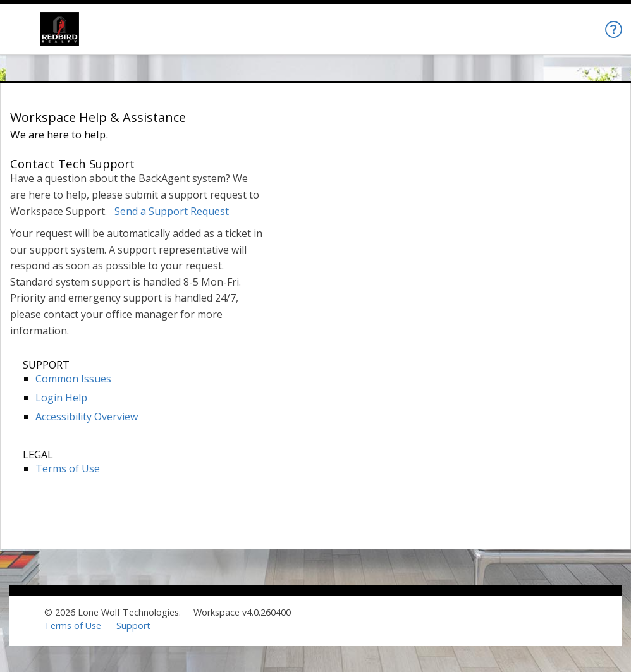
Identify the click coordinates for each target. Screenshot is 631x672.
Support (133, 626)
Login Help (61, 398)
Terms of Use (68, 468)
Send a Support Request (172, 211)
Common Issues (73, 379)
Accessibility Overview (87, 417)
